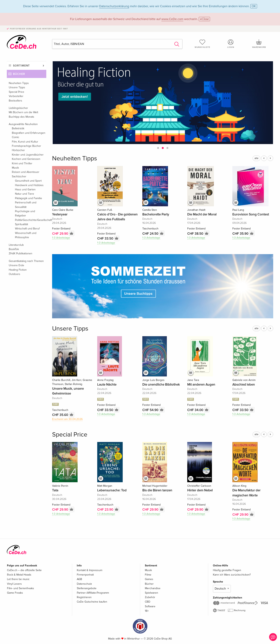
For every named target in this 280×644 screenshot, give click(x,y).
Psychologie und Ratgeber (25, 213)
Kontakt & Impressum (90, 570)
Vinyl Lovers (14, 584)
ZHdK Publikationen (21, 253)
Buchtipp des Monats (21, 117)
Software (150, 606)
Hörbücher (18, 150)
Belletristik (18, 128)
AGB (79, 579)
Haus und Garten (25, 189)
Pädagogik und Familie (28, 198)
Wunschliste (202, 44)
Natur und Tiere (24, 194)
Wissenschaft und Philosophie (26, 235)
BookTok (14, 249)
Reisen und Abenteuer (26, 172)
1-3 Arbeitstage (61, 238)
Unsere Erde (16, 265)
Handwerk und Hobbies (29, 185)
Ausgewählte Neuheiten (23, 124)
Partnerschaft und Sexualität (26, 205)
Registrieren (84, 597)
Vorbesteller (16, 96)
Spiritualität (21, 224)
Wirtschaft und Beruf (27, 229)
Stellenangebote (87, 588)
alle (256, 158)
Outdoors (14, 274)
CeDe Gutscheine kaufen (92, 602)
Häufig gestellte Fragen (227, 570)
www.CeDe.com (172, 19)
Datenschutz (84, 584)
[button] (158, 148)
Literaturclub (16, 245)
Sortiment (21, 66)
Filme (148, 575)
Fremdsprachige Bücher (26, 146)
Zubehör (150, 597)
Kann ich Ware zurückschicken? (232, 575)
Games (149, 579)
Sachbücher (19, 176)
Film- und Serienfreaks (21, 588)
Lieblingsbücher (18, 108)
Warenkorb (259, 44)
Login (231, 44)
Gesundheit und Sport (28, 181)
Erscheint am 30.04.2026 (67, 419)
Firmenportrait (85, 575)
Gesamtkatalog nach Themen (26, 261)
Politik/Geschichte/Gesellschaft (31, 220)
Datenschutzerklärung (114, 6)
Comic (16, 137)
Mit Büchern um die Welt (23, 112)
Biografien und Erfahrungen (29, 133)
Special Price (16, 92)
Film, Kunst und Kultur (25, 142)
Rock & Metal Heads (19, 575)
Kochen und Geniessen (26, 159)
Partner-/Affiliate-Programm (93, 593)
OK (254, 6)
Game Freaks (15, 593)
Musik (15, 168)
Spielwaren (151, 593)
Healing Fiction (18, 270)
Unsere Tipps (17, 87)
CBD (148, 602)
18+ (147, 611)
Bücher (19, 74)
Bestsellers (15, 101)
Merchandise (153, 588)
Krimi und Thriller (22, 163)
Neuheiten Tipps (19, 83)
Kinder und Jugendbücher (28, 155)
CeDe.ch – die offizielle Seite (24, 570)
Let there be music (18, 579)
